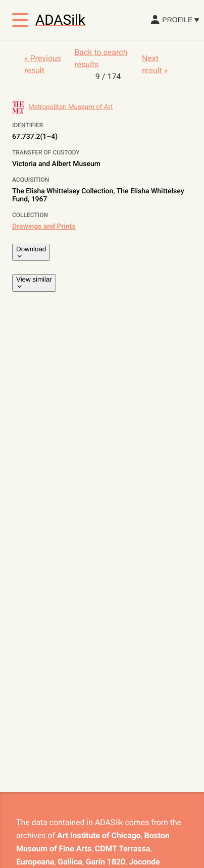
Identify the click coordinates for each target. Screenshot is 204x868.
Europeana (35, 862)
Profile (174, 20)
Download (31, 252)
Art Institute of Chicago (99, 835)
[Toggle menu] (20, 20)
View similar (34, 283)
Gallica (70, 862)
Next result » (155, 64)
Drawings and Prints (44, 227)
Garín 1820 (106, 862)
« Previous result (43, 64)
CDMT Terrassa (122, 849)
